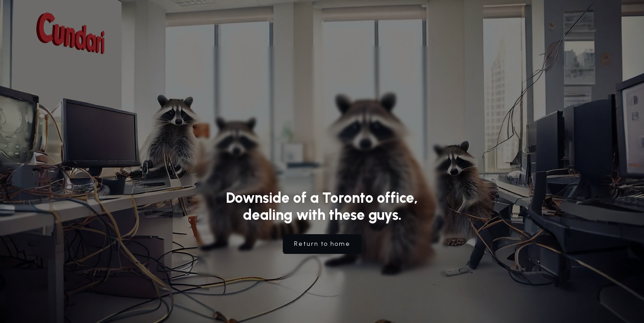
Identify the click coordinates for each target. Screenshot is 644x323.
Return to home (322, 244)
